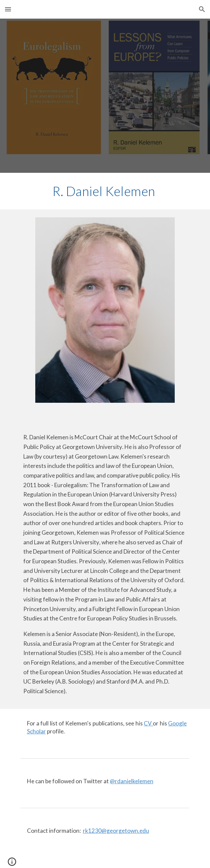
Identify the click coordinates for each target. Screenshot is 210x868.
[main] (105, 191)
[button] (8, 9)
